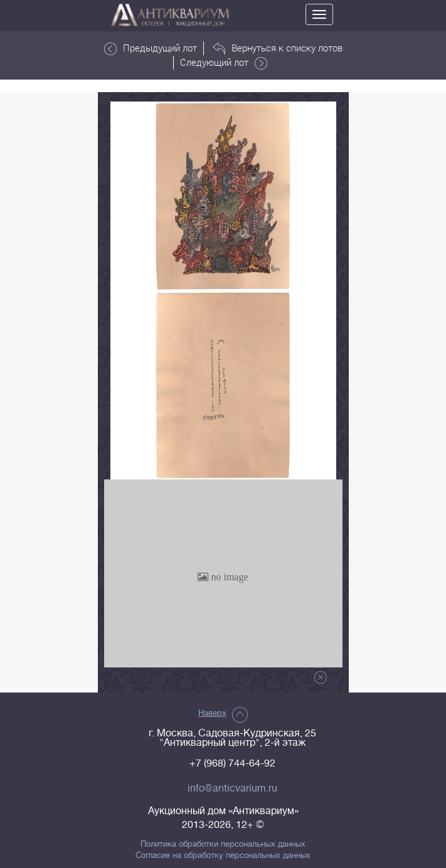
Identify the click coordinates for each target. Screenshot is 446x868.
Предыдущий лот (151, 48)
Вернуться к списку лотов (278, 48)
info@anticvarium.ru (232, 788)
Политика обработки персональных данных (223, 844)
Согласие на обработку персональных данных (223, 855)
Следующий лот (224, 63)
